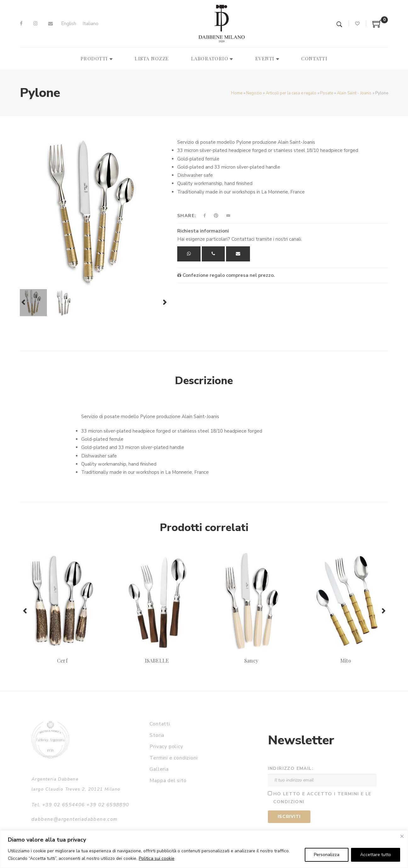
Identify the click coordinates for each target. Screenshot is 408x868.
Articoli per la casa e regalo (291, 93)
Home (237, 93)
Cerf (62, 661)
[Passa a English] (69, 24)
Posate (327, 93)
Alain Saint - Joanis (354, 93)
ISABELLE (157, 661)
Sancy (251, 661)
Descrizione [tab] (204, 381)
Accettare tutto (376, 855)
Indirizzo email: (291, 768)
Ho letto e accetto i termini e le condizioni (322, 798)
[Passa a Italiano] (91, 24)
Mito (346, 661)
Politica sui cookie (157, 858)
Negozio (254, 93)
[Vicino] (402, 836)
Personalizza (327, 855)
